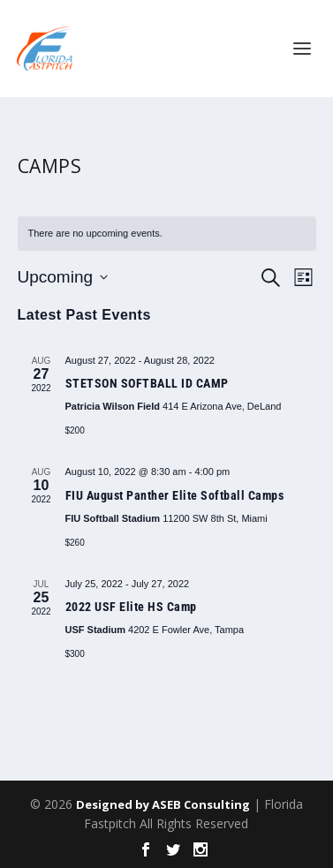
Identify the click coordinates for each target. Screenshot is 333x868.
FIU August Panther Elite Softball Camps (175, 495)
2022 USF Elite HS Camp (131, 607)
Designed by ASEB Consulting (163, 804)
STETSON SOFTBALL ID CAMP (147, 383)
